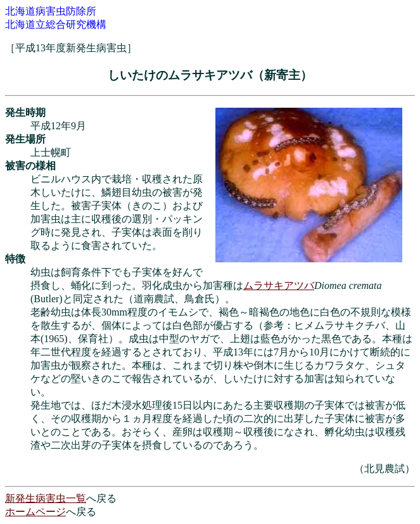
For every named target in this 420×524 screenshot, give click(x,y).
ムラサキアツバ (279, 285)
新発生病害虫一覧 (46, 498)
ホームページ (35, 512)
